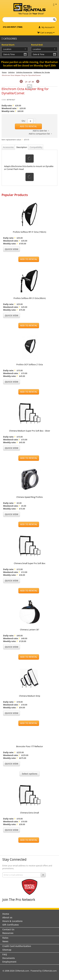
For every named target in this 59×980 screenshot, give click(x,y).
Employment (9, 962)
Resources (8, 933)
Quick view (12, 249)
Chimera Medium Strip (30, 696)
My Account (47, 27)
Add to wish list (40, 131)
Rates (5, 938)
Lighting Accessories (24, 72)
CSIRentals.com (49, 971)
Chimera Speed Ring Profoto (30, 497)
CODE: (4, 100)
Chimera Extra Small (29, 813)
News (5, 941)
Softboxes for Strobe (42, 72)
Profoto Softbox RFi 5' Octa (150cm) (29, 232)
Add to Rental (28, 126)
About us (7, 917)
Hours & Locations (12, 921)
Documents (9, 958)
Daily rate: (8, 105)
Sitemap (7, 950)
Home (4, 72)
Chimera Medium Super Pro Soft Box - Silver (30, 431)
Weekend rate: (10, 108)
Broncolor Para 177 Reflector (30, 746)
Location (7, 49)
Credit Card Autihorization (17, 946)
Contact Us (8, 929)
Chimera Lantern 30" (30, 630)
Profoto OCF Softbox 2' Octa (30, 364)
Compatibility (36, 147)
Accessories (8, 147)
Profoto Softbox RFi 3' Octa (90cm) (30, 298)
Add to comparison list (39, 134)
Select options (30, 774)
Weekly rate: (9, 111)
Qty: (24, 121)
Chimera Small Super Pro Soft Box (30, 563)
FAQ (5, 954)
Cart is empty (47, 33)
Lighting (11, 72)
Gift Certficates (11, 925)
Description (22, 147)
